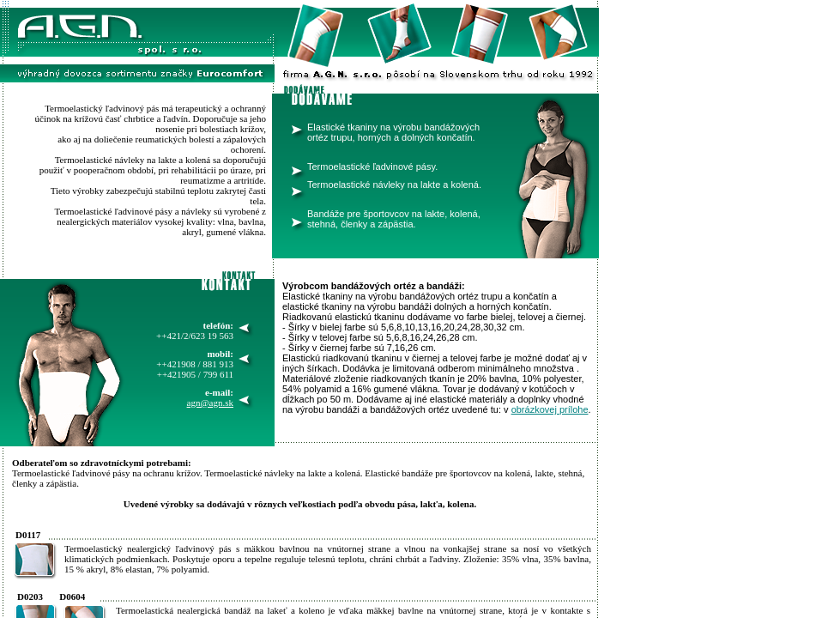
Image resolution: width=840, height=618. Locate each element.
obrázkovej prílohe (550, 409)
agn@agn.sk (210, 403)
